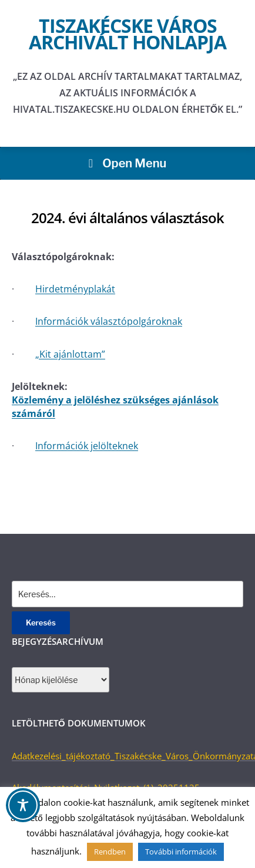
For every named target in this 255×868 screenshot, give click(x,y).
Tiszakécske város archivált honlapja (127, 34)
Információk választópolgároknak (109, 321)
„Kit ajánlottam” (70, 354)
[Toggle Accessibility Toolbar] (23, 805)
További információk (181, 852)
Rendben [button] (110, 852)
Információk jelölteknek (87, 446)
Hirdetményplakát (75, 289)
